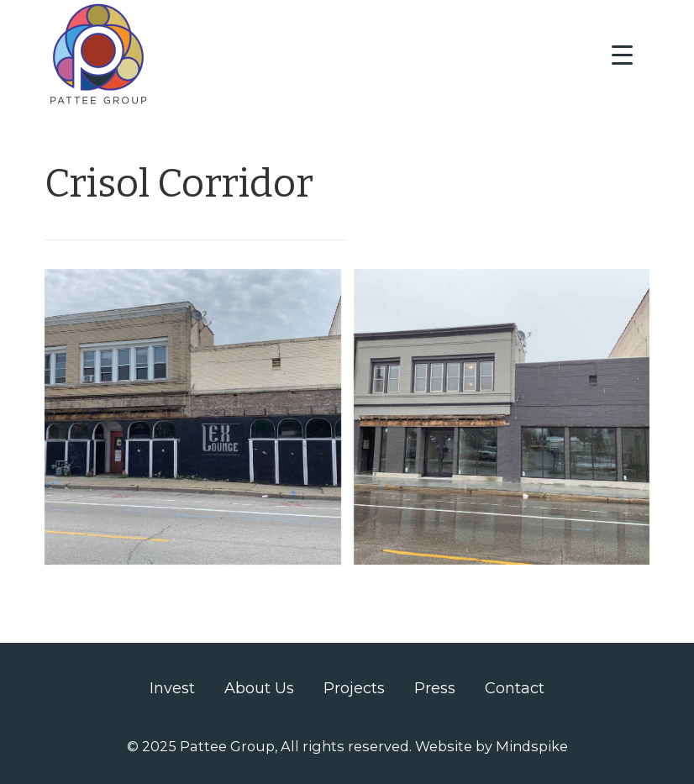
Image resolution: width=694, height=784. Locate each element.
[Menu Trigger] (622, 55)
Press (435, 688)
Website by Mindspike (492, 746)
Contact (515, 688)
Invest (172, 688)
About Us (259, 688)
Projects (354, 688)
